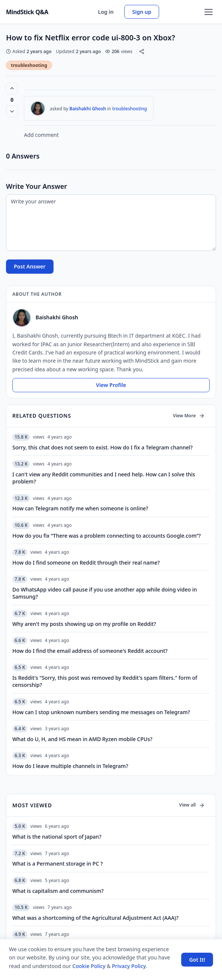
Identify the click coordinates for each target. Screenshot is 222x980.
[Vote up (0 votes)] (12, 88)
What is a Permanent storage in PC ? (57, 864)
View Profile (111, 385)
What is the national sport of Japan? (57, 837)
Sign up (142, 12)
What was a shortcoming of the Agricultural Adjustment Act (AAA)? (95, 918)
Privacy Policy (129, 966)
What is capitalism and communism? (58, 891)
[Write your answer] (111, 223)
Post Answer (30, 266)
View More (189, 416)
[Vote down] (12, 111)
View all (192, 805)
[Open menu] (209, 12)
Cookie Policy (89, 966)
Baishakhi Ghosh (88, 109)
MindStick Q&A (27, 12)
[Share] (142, 51)
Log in (106, 12)
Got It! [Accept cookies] (197, 960)
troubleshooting (29, 65)
